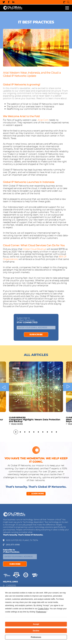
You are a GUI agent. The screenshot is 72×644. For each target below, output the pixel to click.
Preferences (36, 637)
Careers (11, 586)
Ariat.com (43, 120)
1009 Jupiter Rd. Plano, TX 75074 (22, 540)
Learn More (36, 496)
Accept (36, 624)
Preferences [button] (41, 612)
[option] (36, 406)
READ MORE (17, 435)
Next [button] (67, 398)
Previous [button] (5, 398)
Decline (36, 631)
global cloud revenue (34, 249)
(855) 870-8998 (64, 2)
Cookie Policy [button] (43, 609)
